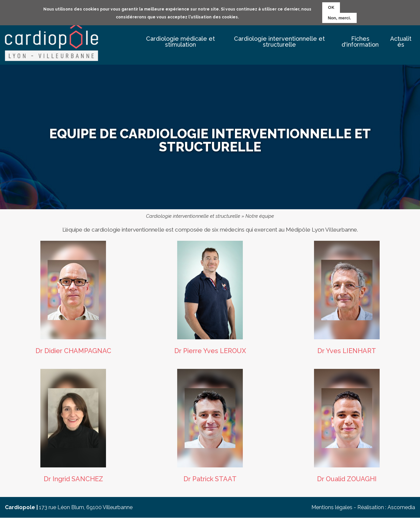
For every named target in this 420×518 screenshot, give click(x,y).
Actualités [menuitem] (401, 42)
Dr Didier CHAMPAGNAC (73, 351)
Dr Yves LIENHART (347, 351)
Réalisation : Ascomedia (386, 507)
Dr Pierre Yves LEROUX (210, 351)
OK (331, 7)
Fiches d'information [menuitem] (360, 42)
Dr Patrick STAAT (210, 479)
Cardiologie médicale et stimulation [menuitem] (180, 42)
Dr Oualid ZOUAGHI (347, 479)
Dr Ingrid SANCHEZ (73, 479)
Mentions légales (332, 507)
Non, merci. (339, 17)
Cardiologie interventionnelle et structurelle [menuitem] (279, 42)
